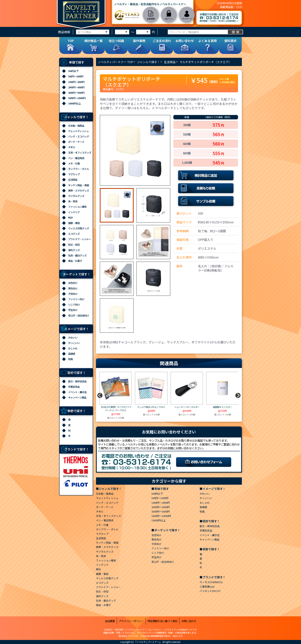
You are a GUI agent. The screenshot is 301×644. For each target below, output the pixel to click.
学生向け (73, 310)
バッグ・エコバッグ (79, 136)
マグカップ (74, 174)
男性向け (73, 288)
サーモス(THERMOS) (211, 582)
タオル (72, 147)
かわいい (73, 338)
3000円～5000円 (76, 93)
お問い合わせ (189, 621)
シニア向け (74, 305)
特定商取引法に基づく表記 (162, 621)
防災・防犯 (74, 245)
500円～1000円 (76, 76)
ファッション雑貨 (77, 207)
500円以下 (73, 71)
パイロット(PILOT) (210, 591)
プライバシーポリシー (131, 621)
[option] (135, 150)
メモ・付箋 (74, 163)
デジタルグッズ (76, 196)
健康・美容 (74, 223)
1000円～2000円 (76, 82)
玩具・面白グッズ (77, 255)
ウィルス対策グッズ (79, 228)
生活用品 (73, 180)
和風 (70, 359)
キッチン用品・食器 (79, 185)
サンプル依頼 (206, 201)
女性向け (73, 283)
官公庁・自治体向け (79, 315)
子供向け (73, 294)
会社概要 (110, 621)
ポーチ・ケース (76, 142)
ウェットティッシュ (78, 131)
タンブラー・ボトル (79, 169)
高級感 (72, 354)
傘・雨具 (73, 201)
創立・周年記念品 (77, 381)
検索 (236, 32)
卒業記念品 (74, 387)
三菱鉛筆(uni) (207, 587)
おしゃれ (73, 348)
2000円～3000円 (76, 87)
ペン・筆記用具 (76, 158)
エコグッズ (74, 234)
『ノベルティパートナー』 (148, 642)
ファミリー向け (76, 299)
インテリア (74, 212)
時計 (70, 218)
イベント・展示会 (77, 392)
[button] (238, 395)
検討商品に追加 (206, 175)
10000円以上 (74, 103)
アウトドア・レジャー (80, 239)
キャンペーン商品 (77, 397)
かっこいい (74, 343)
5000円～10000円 (77, 98)
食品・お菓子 (75, 261)
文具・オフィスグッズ (80, 153)
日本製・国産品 (76, 126)
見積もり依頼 (206, 188)
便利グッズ (74, 250)
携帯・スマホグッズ (79, 191)
